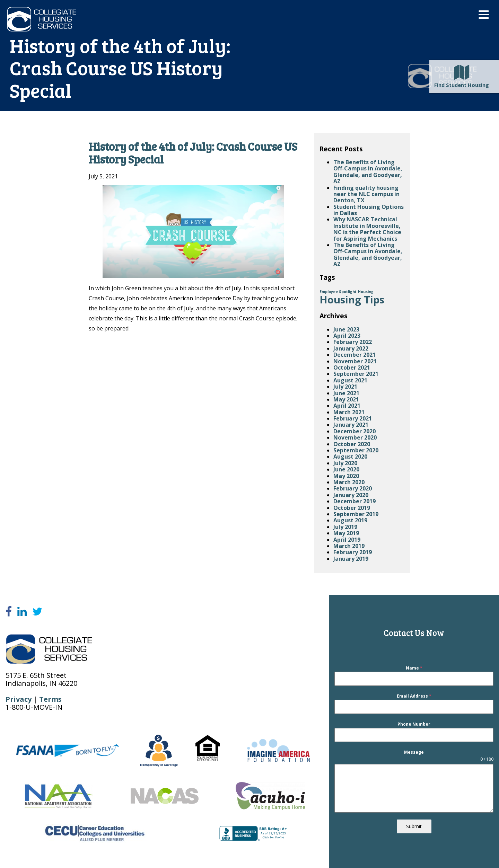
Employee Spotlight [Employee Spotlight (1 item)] (338, 292)
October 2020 (352, 444)
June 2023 (346, 329)
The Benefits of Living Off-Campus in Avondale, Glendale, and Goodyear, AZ (368, 172)
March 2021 (349, 412)
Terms (50, 699)
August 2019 (350, 520)
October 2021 (352, 367)
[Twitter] (37, 612)
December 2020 (354, 431)
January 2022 (351, 348)
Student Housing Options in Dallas (369, 210)
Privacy (19, 699)
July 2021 (345, 387)
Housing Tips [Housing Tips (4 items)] (352, 300)
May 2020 (346, 476)
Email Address (414, 696)
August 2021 (350, 380)
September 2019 (356, 514)
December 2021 (354, 355)
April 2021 (347, 406)
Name (414, 668)
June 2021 (346, 393)
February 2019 (353, 552)
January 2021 (351, 425)
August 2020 (350, 457)
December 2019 (354, 501)
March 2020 (349, 482)
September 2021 (356, 374)
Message (414, 752)
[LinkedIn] (22, 612)
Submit (414, 826)
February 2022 (353, 342)
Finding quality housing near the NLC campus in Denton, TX (366, 194)
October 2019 (352, 508)
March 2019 (349, 546)
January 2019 (351, 559)
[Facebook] (9, 612)
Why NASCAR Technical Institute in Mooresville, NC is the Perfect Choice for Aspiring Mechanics (367, 229)
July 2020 (345, 463)
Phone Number (414, 724)
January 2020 (351, 495)
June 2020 (346, 469)
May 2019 (346, 533)
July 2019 (345, 527)
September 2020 (356, 450)
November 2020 (355, 437)
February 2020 (353, 488)
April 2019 (347, 540)
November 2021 (355, 361)
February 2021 (353, 418)
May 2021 (346, 399)
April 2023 (347, 336)
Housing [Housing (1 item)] (366, 292)
